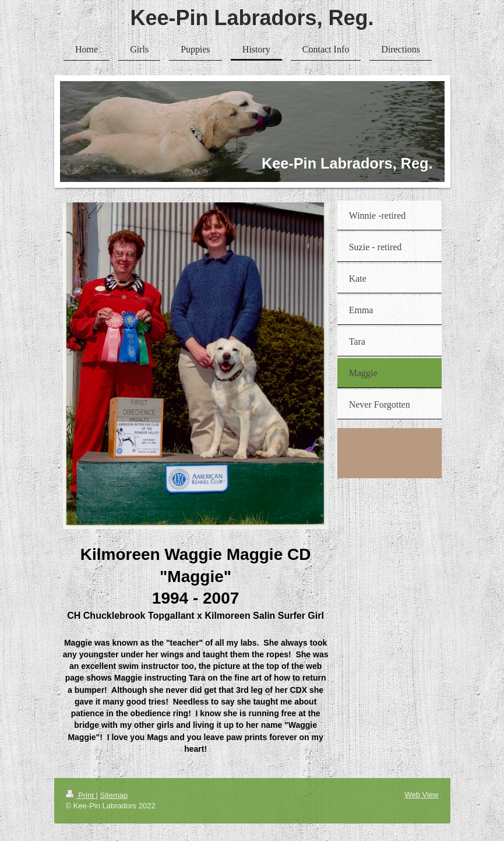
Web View (421, 795)
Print (81, 795)
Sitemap (114, 795)
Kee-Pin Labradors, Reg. (252, 18)
